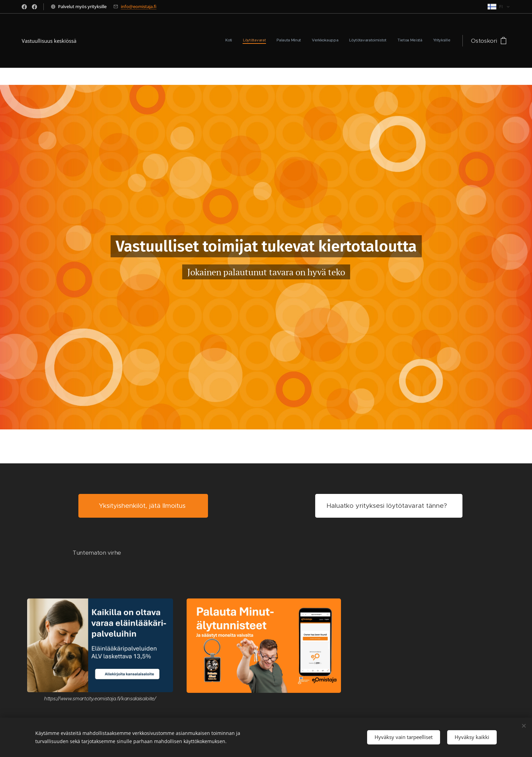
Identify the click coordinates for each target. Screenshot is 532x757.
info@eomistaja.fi (139, 6)
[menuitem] (387, 41)
